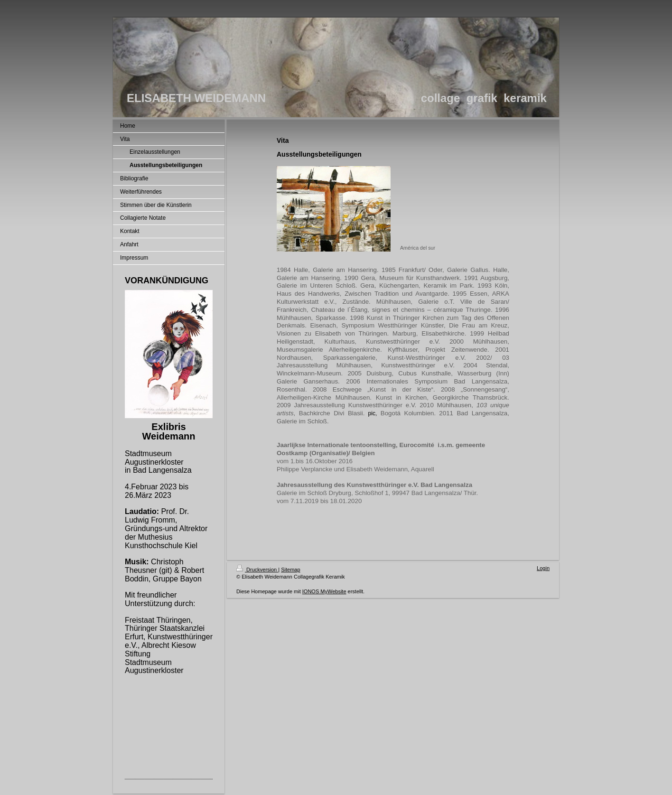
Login (543, 568)
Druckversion (257, 570)
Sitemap (290, 570)
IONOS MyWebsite (324, 591)
